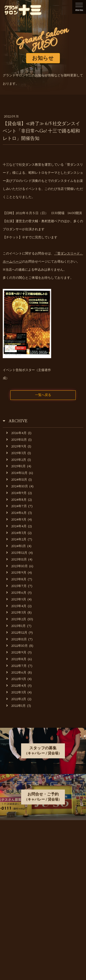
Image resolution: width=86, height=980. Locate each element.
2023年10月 (17, 566)
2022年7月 (16, 666)
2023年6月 (16, 593)
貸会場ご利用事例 (43, 878)
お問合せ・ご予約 (43, 901)
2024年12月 (17, 473)
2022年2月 (16, 699)
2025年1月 (16, 466)
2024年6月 (16, 513)
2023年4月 (16, 606)
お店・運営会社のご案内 (43, 843)
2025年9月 (16, 446)
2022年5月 (16, 679)
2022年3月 (16, 692)
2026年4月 (16, 433)
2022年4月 (16, 686)
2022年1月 (16, 706)
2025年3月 (16, 453)
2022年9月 (16, 652)
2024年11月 (17, 480)
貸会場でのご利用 (43, 866)
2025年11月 (17, 440)
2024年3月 (16, 533)
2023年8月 (16, 579)
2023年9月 (16, 573)
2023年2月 (16, 619)
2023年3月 (16, 613)
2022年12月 (17, 633)
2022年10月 (17, 646)
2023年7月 (16, 586)
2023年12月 (17, 553)
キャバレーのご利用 (43, 855)
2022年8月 (16, 659)
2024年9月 (16, 493)
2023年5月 (16, 599)
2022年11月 (17, 639)
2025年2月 (16, 460)
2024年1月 (16, 546)
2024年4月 (16, 526)
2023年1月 (16, 626)
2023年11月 (17, 559)
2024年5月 (16, 520)
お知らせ (43, 832)
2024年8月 (16, 500)
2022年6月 (16, 673)
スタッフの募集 (43, 889)
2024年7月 (17, 506)
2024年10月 (17, 486)
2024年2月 (16, 539)
